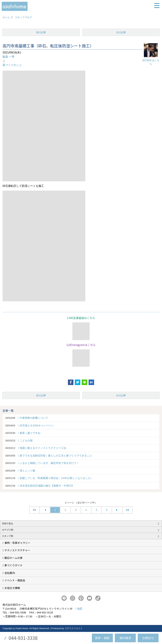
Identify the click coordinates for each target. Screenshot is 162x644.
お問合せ (148, 638)
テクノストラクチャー (17, 550)
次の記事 (121, 32)
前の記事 (41, 32)
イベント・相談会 (15, 580)
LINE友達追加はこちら (81, 318)
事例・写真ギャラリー (17, 543)
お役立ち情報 (12, 588)
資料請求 (125, 638)
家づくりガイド (14, 565)
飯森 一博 (8, 57)
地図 (80, 609)
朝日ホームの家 (14, 558)
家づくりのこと (12, 65)
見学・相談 (102, 638)
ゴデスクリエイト (74, 628)
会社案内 (10, 573)
